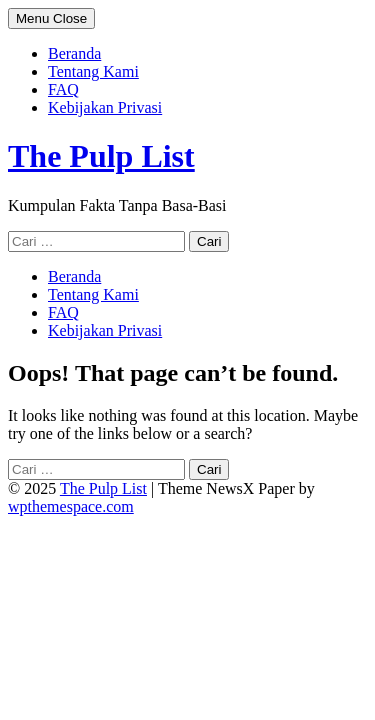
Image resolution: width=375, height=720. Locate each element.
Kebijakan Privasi (105, 107)
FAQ (63, 89)
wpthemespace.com (71, 506)
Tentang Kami (93, 71)
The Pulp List (101, 156)
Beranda (74, 53)
